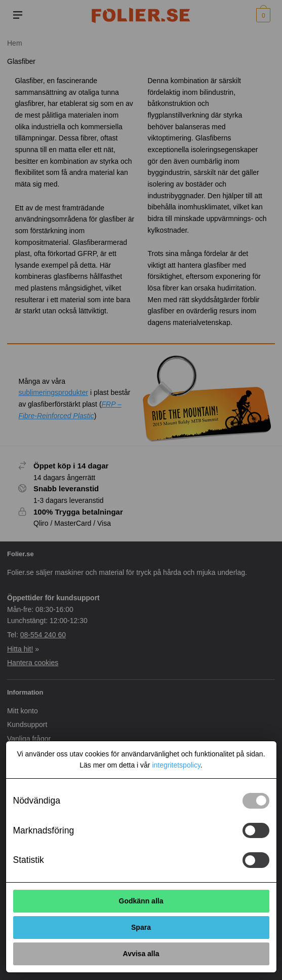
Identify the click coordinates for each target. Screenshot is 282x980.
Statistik (29, 860)
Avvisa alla (141, 954)
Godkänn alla (141, 901)
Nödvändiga (37, 801)
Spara (141, 927)
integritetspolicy (176, 765)
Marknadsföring (44, 830)
